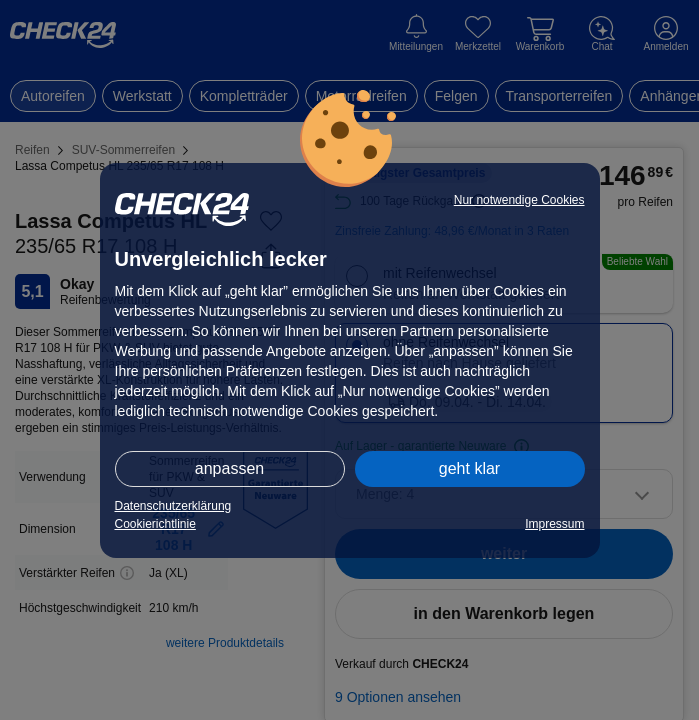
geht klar (469, 468)
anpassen (229, 468)
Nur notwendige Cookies (519, 200)
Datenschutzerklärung (173, 506)
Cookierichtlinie (155, 524)
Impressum (554, 524)
